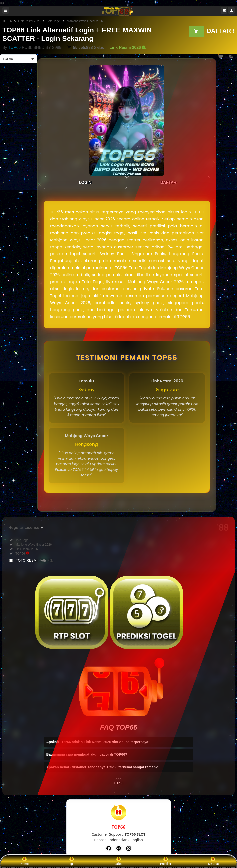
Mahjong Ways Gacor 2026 (85, 21)
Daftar (118, 861)
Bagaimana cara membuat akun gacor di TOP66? (87, 754)
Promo (24, 861)
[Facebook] (109, 848)
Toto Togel (54, 21)
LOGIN (85, 183)
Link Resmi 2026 (29, 21)
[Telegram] (119, 848)
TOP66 (7, 21)
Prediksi (166, 861)
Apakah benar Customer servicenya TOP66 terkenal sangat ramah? (102, 767)
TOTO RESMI (34, 560)
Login (72, 861)
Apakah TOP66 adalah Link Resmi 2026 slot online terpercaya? (98, 742)
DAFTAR (169, 183)
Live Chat (213, 861)
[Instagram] (129, 848)
